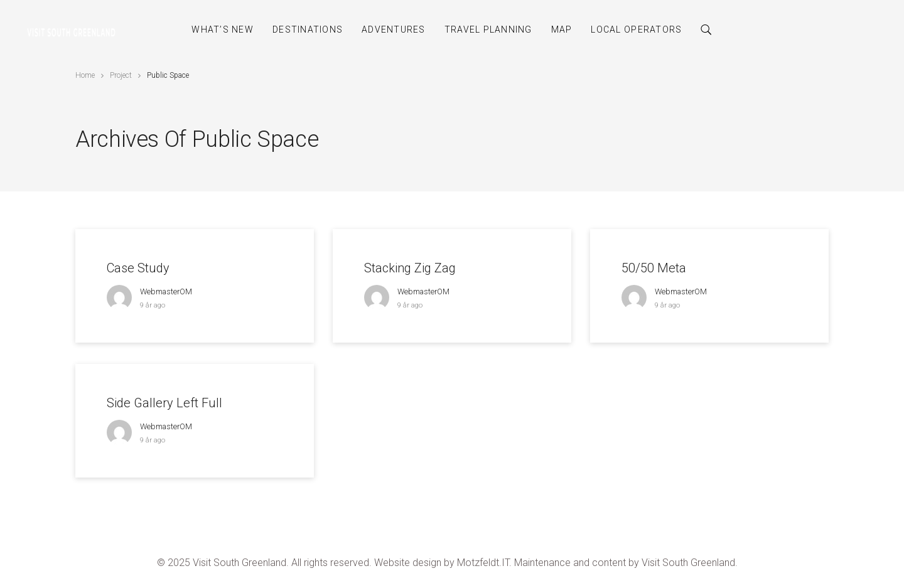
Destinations (308, 29)
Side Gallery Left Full (164, 403)
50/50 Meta (654, 268)
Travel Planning (488, 29)
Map (562, 29)
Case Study (138, 268)
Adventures (394, 29)
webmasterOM (166, 291)
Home (85, 75)
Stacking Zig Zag (410, 268)
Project (121, 75)
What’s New (223, 29)
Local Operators (636, 29)
